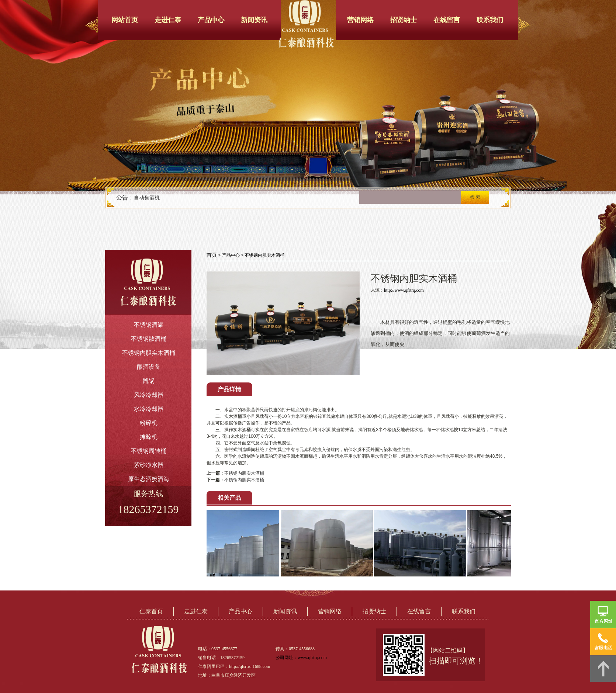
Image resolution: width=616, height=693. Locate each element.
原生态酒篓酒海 (149, 479)
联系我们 (490, 20)
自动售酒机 (147, 198)
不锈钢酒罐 (149, 325)
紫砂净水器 (149, 465)
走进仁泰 (168, 20)
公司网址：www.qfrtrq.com (301, 658)
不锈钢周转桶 (149, 451)
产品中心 (211, 20)
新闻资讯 (254, 20)
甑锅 (149, 381)
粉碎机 (149, 423)
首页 (212, 255)
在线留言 (447, 20)
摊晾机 (149, 437)
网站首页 (125, 20)
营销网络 (360, 20)
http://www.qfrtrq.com (404, 290)
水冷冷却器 (149, 409)
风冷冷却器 (149, 395)
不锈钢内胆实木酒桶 (149, 353)
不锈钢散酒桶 (149, 339)
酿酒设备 (149, 367)
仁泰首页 (151, 611)
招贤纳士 (404, 20)
